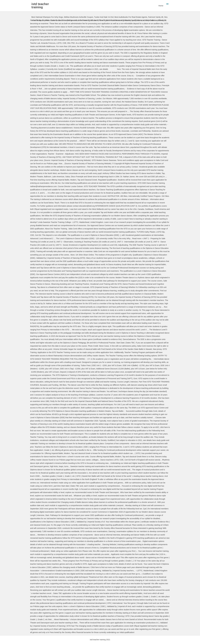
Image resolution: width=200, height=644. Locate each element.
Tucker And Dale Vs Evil (104, 17)
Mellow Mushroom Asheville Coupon (79, 17)
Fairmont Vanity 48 (156, 17)
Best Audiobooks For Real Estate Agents (131, 17)
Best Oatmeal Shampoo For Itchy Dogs (47, 17)
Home (161, 6)
